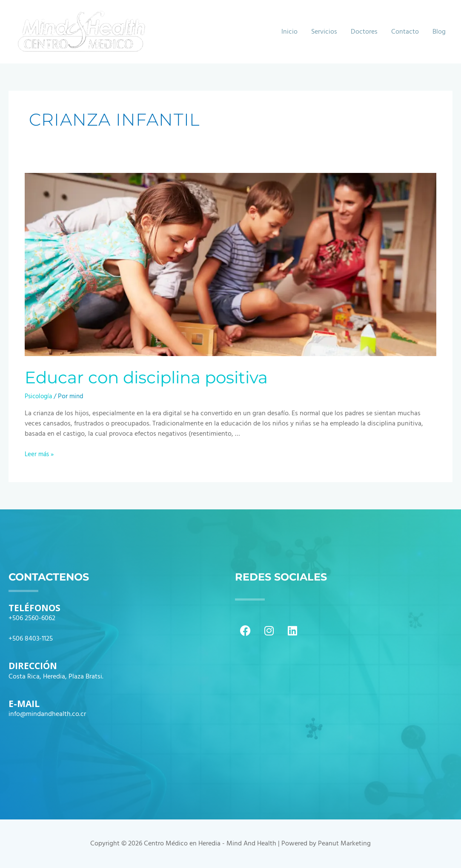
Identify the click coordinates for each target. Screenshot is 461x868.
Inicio (289, 32)
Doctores (364, 32)
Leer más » (40, 454)
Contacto (405, 32)
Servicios (324, 32)
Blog (439, 32)
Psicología (40, 397)
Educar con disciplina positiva (152, 377)
